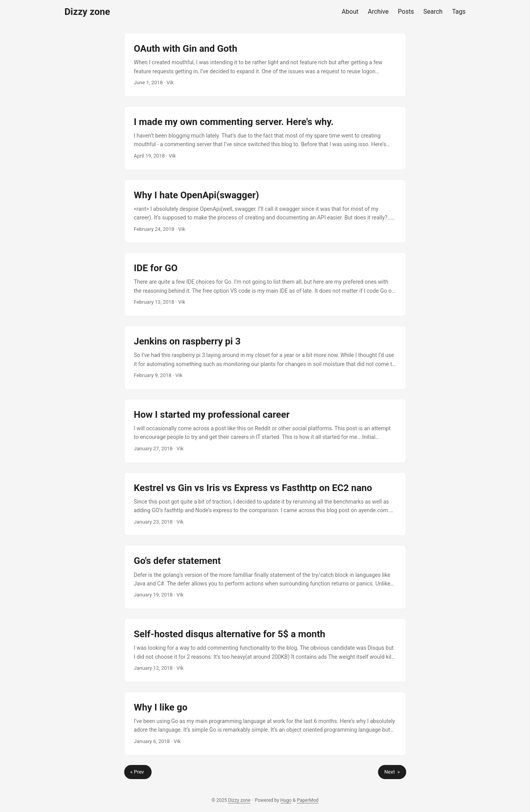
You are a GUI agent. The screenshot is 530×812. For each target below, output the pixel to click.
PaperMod (308, 800)
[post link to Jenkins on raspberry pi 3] (265, 358)
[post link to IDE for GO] (265, 284)
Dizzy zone (87, 12)
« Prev (138, 772)
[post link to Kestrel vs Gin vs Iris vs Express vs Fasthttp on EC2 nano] (265, 504)
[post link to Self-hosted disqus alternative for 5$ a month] (265, 650)
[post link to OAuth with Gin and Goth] (265, 65)
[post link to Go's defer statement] (265, 577)
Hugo (286, 800)
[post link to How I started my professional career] (265, 431)
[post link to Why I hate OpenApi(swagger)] (265, 211)
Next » (392, 772)
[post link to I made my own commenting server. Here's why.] (265, 138)
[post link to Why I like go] (265, 724)
